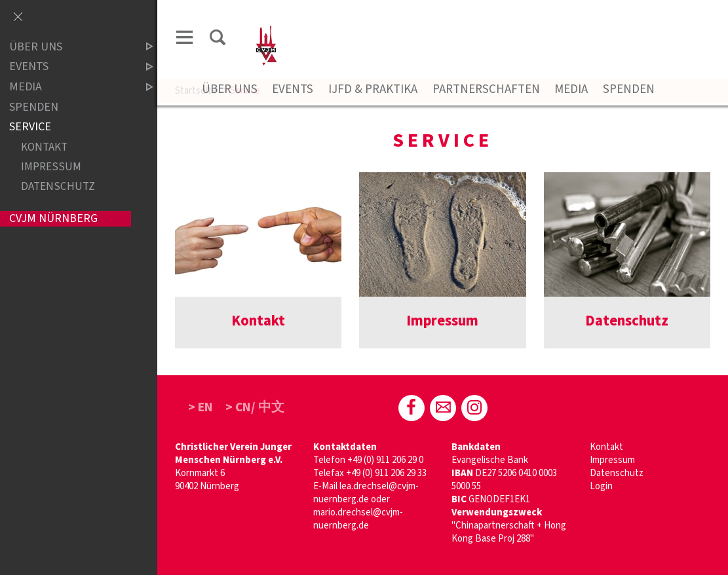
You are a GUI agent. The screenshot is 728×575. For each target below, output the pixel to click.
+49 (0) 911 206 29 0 (385, 460)
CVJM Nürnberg (53, 218)
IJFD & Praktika (373, 89)
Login (601, 486)
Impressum (612, 460)
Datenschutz (617, 473)
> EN (201, 407)
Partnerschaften (486, 89)
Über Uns (230, 89)
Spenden (629, 89)
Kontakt (606, 447)
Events (293, 89)
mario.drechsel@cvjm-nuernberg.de (358, 519)
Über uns (70, 47)
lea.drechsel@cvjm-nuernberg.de (366, 493)
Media (571, 89)
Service (30, 127)
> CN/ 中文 (255, 407)
